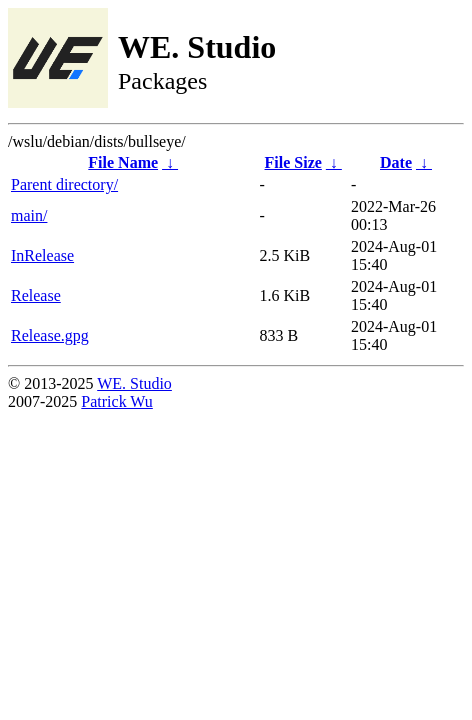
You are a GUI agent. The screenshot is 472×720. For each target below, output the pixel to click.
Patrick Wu (117, 401)
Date (396, 162)
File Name (123, 162)
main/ (29, 215)
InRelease (42, 255)
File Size (293, 162)
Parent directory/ (64, 184)
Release (36, 295)
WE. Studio (134, 383)
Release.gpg (50, 335)
